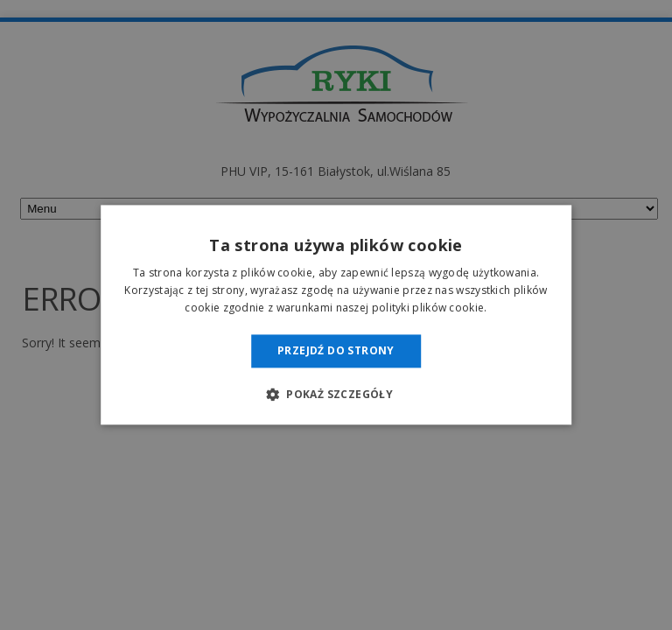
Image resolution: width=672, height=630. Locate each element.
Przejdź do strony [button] (336, 350)
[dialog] (336, 315)
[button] (336, 395)
